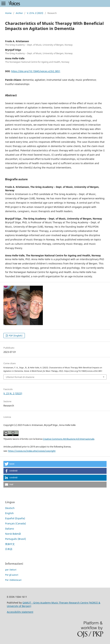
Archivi (19, 13)
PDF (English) (15, 336)
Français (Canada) (16, 523)
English (9, 513)
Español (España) (15, 518)
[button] (55, 464)
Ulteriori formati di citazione (20, 377)
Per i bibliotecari (13, 580)
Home (8, 13)
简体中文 (10, 544)
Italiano (10, 529)
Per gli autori (12, 575)
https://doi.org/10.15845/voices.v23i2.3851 (36, 71)
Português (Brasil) (16, 539)
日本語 (9, 549)
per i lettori (11, 570)
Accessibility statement (20, 612)
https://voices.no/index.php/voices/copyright (32, 451)
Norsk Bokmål (13, 534)
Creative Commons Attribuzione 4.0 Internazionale (69, 439)
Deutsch (10, 508)
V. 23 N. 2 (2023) (35, 13)
